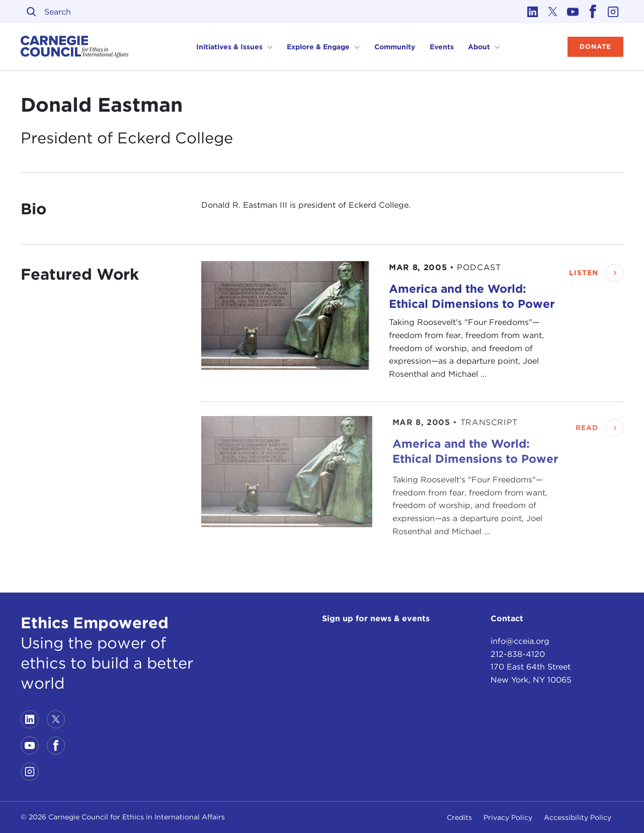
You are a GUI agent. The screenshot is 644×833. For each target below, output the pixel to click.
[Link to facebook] (593, 12)
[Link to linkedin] (533, 12)
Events (442, 47)
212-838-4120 (518, 654)
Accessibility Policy (578, 817)
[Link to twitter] (553, 12)
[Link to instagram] (613, 12)
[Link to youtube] (573, 12)
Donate (595, 47)
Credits (459, 817)
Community (395, 47)
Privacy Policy (508, 817)
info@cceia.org (520, 641)
